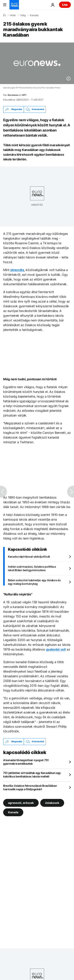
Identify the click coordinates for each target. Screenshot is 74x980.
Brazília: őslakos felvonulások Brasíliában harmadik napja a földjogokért (30, 787)
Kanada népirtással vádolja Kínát (29, 557)
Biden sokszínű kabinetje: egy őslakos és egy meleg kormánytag (34, 582)
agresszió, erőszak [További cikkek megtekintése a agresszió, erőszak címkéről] (21, 803)
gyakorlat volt (56, 649)
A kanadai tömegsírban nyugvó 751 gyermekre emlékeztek (26, 762)
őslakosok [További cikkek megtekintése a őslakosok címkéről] (52, 803)
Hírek (13, 15)
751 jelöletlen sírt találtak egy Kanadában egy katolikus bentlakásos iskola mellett (32, 775)
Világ (23, 15)
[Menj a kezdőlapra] (14, 5)
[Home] (4, 15)
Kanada (34, 15)
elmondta (17, 270)
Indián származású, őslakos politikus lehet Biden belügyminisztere (32, 568)
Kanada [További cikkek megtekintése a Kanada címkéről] (13, 812)
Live (65, 5)
